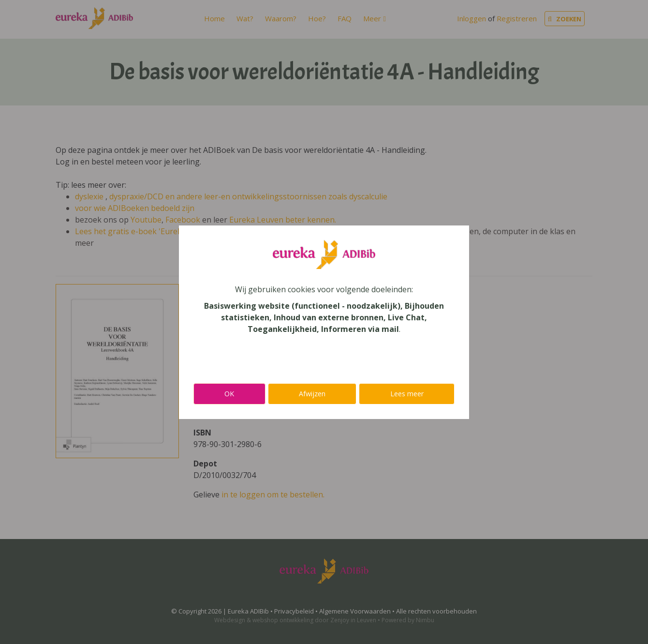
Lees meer (407, 394)
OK (229, 394)
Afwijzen (312, 394)
